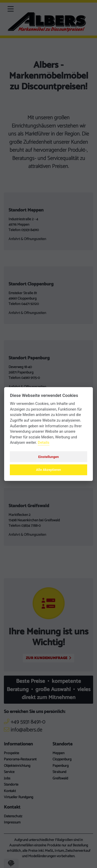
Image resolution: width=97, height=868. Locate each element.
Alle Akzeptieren (48, 470)
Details (44, 443)
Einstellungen (49, 457)
